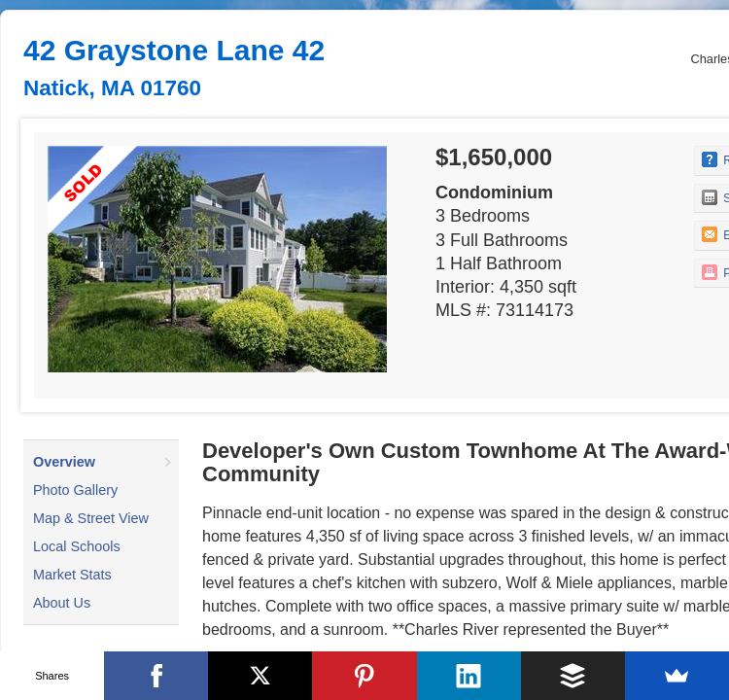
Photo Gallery (75, 490)
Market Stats (72, 575)
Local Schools (77, 546)
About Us (62, 603)
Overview (64, 462)
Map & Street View (91, 518)
